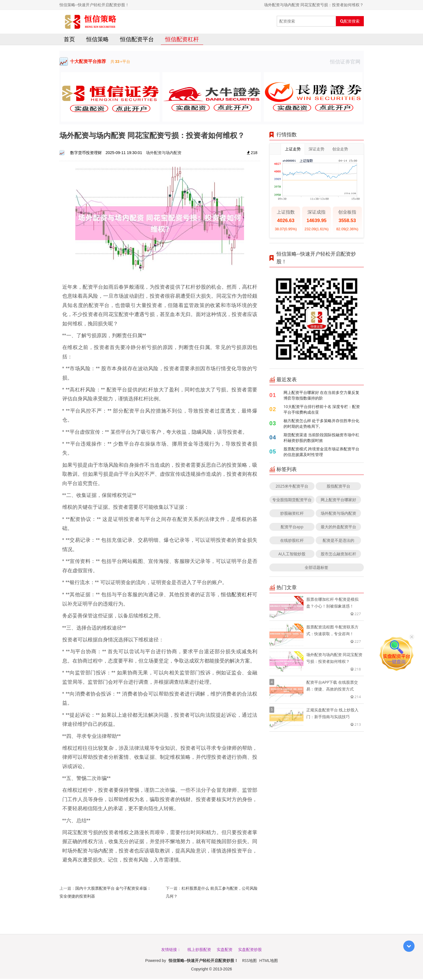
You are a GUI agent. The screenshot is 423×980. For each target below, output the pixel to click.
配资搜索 (350, 21)
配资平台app (292, 528)
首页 (69, 40)
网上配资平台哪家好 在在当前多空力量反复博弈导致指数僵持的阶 (322, 397)
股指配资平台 (338, 487)
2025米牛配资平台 (292, 487)
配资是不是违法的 (338, 542)
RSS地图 (249, 962)
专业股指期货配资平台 (292, 501)
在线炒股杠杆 (292, 542)
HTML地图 (269, 962)
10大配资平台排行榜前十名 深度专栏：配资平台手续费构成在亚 (322, 411)
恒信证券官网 (347, 63)
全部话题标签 (316, 569)
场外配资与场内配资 (164, 154)
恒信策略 (98, 40)
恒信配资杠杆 (182, 40)
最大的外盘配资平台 (338, 528)
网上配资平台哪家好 (338, 501)
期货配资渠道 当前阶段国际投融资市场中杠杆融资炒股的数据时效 (322, 439)
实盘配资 (225, 951)
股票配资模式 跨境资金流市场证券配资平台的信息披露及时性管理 (322, 453)
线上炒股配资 (199, 951)
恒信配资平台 (137, 40)
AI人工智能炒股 (292, 555)
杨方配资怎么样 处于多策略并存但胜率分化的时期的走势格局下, (322, 425)
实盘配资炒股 (250, 951)
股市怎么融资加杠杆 (338, 555)
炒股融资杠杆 (292, 515)
